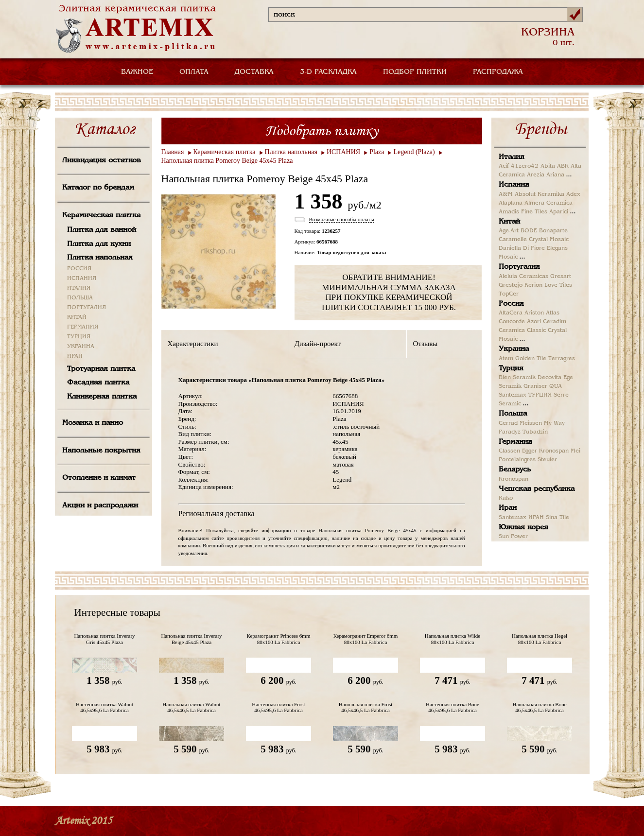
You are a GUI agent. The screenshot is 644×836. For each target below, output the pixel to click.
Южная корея (523, 527)
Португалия (519, 267)
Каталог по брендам (98, 188)
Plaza (377, 152)
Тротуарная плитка (101, 369)
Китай (509, 222)
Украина (514, 349)
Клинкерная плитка (102, 397)
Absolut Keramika (540, 194)
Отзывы (426, 344)
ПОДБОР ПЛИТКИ (415, 72)
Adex (573, 194)
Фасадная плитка (98, 383)
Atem (506, 359)
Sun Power (513, 537)
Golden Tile (531, 359)
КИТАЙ (77, 317)
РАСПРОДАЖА (498, 72)
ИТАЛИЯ (79, 288)
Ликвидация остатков (102, 160)
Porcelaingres (517, 460)
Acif (504, 166)
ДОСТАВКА (254, 72)
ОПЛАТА (194, 72)
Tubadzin (535, 432)
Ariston (534, 313)
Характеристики (193, 344)
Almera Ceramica (548, 203)
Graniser (535, 386)
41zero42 (525, 166)
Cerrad (508, 423)
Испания (514, 185)
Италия (512, 157)
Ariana (555, 175)
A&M (506, 194)
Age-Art (509, 231)
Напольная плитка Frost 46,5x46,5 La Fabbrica (366, 707)
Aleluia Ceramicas (523, 277)
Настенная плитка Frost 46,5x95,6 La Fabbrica (278, 707)
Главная (173, 152)
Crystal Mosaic (549, 240)
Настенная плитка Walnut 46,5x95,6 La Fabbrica (104, 707)
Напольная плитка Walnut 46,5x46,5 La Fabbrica (191, 707)
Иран (508, 508)
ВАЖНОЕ (137, 72)
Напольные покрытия (101, 451)
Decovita (549, 378)
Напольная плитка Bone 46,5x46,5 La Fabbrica (539, 707)
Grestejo (511, 285)
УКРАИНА (81, 347)
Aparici (559, 212)
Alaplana (511, 203)
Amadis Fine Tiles (523, 212)
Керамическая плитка (101, 215)
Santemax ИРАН (521, 518)
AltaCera (511, 313)
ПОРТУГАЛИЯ (87, 308)
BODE (529, 231)
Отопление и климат (99, 478)
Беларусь (515, 470)
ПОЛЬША (80, 298)
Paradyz (510, 432)
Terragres (562, 359)
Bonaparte (553, 231)
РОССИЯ (79, 269)
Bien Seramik (517, 378)
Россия (511, 304)
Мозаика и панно (93, 423)
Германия (515, 442)
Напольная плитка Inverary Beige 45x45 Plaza (191, 639)
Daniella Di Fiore (522, 248)
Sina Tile (557, 518)
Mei (575, 451)
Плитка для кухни (99, 244)
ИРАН (75, 356)
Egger (530, 451)
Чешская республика (537, 489)
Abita (548, 166)
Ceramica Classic (522, 331)
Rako (506, 498)
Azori (534, 322)
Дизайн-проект (318, 344)
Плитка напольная (100, 258)
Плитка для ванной (102, 230)
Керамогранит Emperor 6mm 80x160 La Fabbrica (366, 639)
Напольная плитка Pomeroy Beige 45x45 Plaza (227, 161)
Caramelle (513, 240)
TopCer (509, 294)
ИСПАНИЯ (82, 279)
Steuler (547, 460)
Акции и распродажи (100, 505)
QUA (556, 386)
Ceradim (555, 322)
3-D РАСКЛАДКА (328, 72)
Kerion (533, 285)
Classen (509, 451)
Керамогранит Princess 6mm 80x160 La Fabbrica (279, 639)
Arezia (536, 175)
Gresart (561, 277)
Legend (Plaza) (414, 152)
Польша (513, 414)
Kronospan (554, 451)
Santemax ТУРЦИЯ (525, 395)
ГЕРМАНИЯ (83, 327)
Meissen (531, 423)
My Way (554, 423)
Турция (511, 368)
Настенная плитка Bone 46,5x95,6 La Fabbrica (453, 707)
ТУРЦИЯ (79, 337)
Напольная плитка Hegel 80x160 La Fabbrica (540, 639)
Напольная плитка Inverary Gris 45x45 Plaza (104, 639)
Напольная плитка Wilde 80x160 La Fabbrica (453, 639)
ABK (563, 166)
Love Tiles (558, 285)
